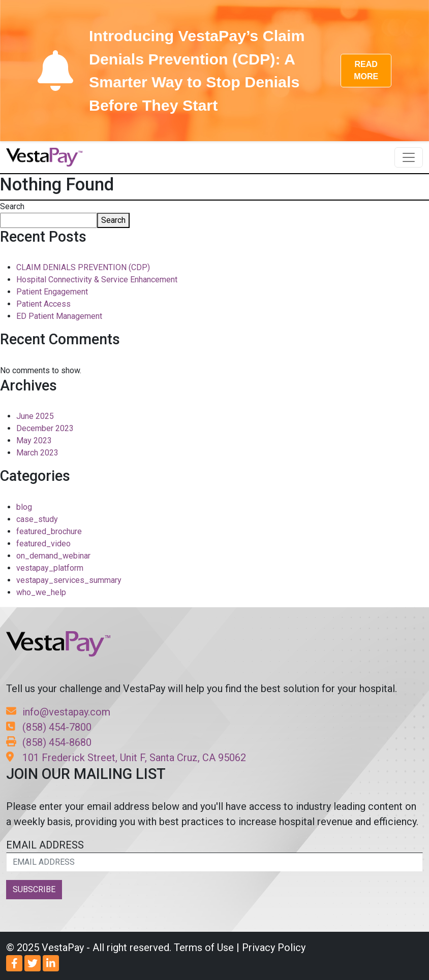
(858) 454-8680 (49, 742)
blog (24, 507)
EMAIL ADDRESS (214, 855)
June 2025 (35, 416)
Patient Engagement (52, 292)
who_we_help (41, 592)
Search (12, 206)
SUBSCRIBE (34, 889)
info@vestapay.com (58, 712)
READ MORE (366, 70)
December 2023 (45, 428)
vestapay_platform (50, 568)
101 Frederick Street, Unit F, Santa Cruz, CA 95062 (126, 758)
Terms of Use (204, 948)
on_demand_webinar (53, 556)
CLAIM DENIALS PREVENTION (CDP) (83, 267)
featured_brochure (49, 531)
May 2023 (34, 440)
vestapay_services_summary (69, 580)
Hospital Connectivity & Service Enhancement (97, 280)
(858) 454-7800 (49, 727)
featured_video (43, 544)
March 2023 (37, 453)
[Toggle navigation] (409, 157)
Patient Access (43, 304)
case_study (37, 519)
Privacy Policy (274, 948)
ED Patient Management (59, 316)
